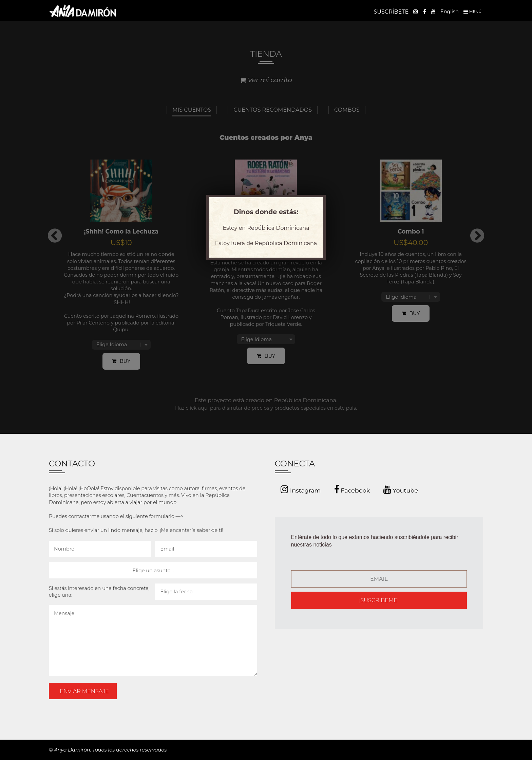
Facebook (352, 489)
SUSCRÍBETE (391, 12)
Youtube (401, 489)
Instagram (301, 489)
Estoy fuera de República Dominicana (266, 243)
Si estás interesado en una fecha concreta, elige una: (99, 592)
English (450, 12)
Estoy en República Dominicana (266, 228)
